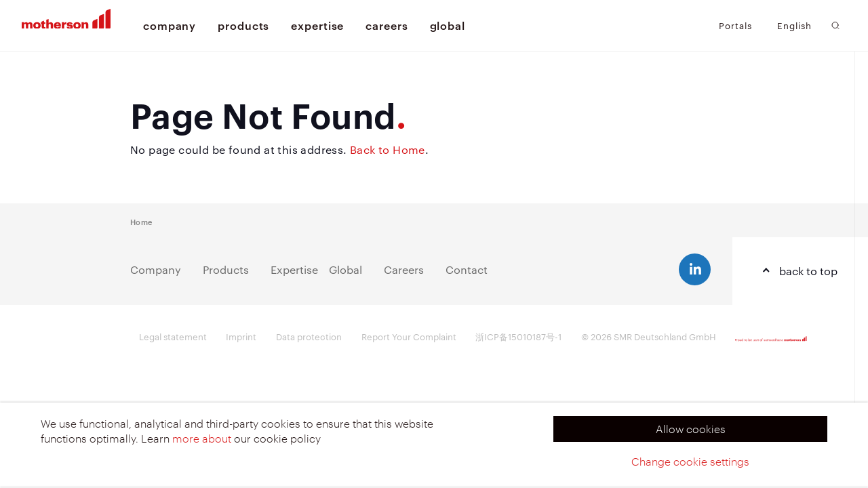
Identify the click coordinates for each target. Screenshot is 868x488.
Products (226, 269)
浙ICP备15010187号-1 (518, 336)
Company (156, 269)
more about (202, 438)
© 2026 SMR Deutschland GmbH (649, 336)
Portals (735, 25)
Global (346, 269)
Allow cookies (691, 429)
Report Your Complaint (409, 336)
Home (141, 221)
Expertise (294, 269)
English (794, 25)
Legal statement (173, 336)
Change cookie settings (690, 461)
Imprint (241, 336)
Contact (467, 269)
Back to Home (388, 149)
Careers (404, 269)
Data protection (309, 336)
